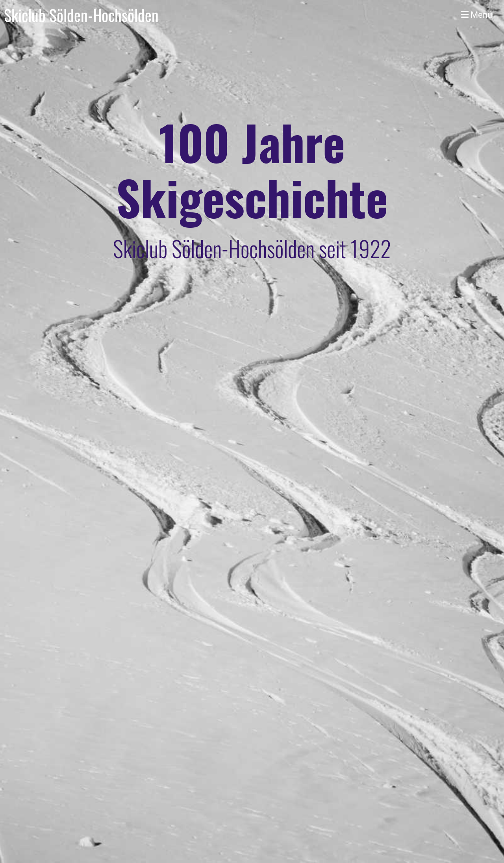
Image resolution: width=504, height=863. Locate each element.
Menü (477, 15)
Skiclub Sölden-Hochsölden (81, 15)
